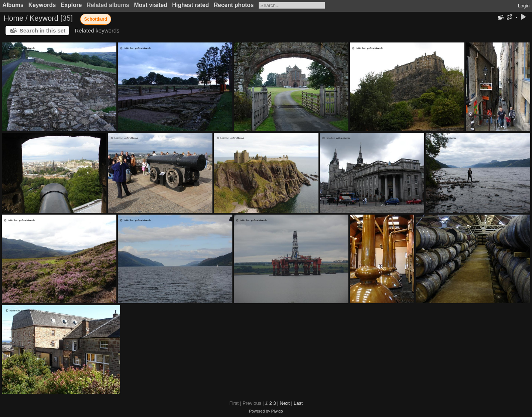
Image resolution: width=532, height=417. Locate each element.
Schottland (96, 19)
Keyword (44, 18)
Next (285, 403)
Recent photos (233, 5)
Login (524, 6)
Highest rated (191, 5)
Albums (13, 5)
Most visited (151, 5)
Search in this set (42, 30)
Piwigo (277, 411)
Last (298, 403)
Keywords (42, 5)
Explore (71, 5)
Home (13, 18)
